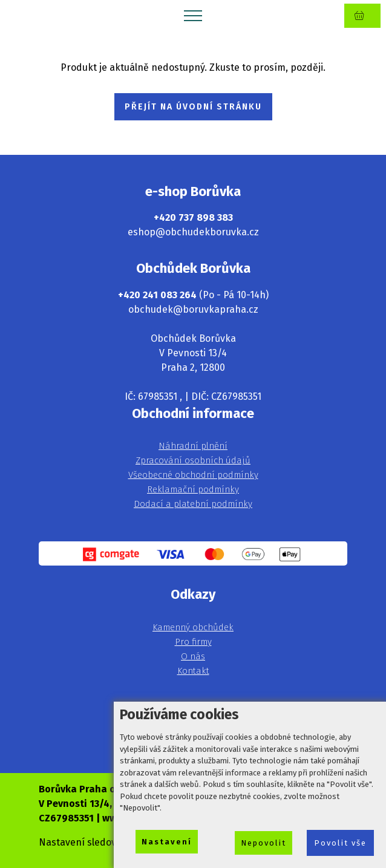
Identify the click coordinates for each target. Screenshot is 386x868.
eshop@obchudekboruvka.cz (193, 232)
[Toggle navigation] (193, 15)
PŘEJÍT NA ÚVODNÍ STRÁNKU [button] (193, 107)
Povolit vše (340, 843)
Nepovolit (263, 843)
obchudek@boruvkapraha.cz (193, 309)
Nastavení (167, 842)
